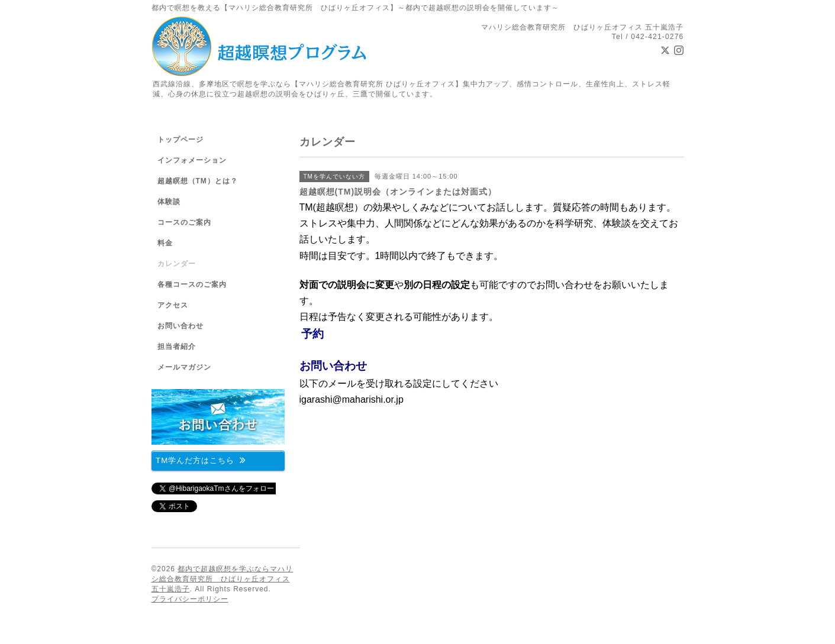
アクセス (173, 305)
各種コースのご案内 (192, 284)
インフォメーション (192, 160)
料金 (165, 243)
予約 (312, 334)
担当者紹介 (177, 347)
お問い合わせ (333, 366)
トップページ (180, 140)
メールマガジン (184, 367)
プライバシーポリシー (190, 599)
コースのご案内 (184, 222)
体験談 (169, 202)
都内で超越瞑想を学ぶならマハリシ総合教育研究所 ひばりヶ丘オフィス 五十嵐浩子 (223, 579)
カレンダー (177, 264)
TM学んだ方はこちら (201, 460)
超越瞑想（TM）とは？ (198, 181)
